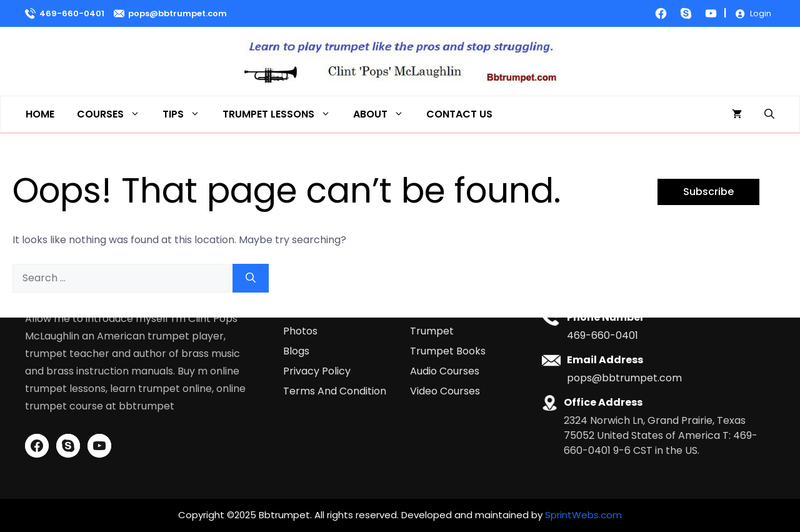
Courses (114, 114)
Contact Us (459, 114)
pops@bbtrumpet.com (177, 13)
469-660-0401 (72, 13)
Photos (300, 331)
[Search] (251, 278)
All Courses (437, 311)
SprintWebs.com (583, 515)
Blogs (296, 351)
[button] (769, 114)
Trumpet (432, 331)
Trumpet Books (448, 351)
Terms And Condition (335, 391)
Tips (187, 114)
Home (40, 114)
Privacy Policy (317, 371)
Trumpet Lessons (282, 114)
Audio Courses (445, 371)
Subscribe (708, 192)
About (384, 114)
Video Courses (445, 391)
